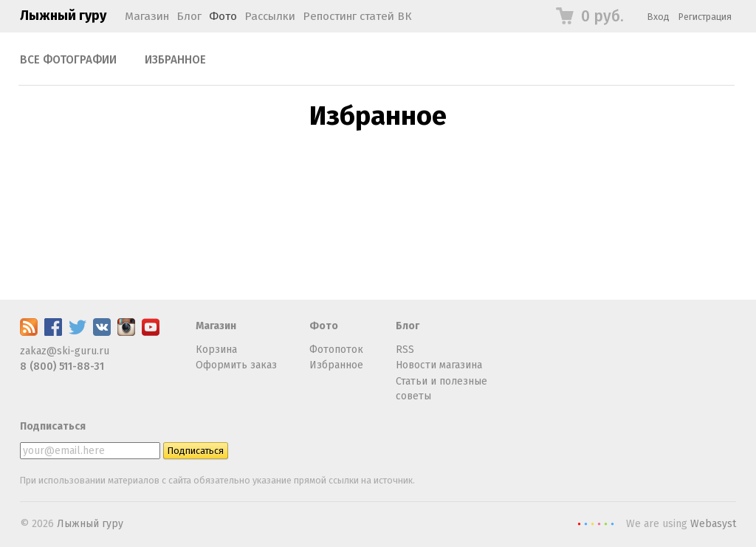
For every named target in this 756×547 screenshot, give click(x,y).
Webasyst (713, 524)
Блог (189, 16)
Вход (659, 17)
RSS (405, 350)
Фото (223, 16)
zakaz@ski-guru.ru (65, 351)
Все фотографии (68, 60)
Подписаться (53, 426)
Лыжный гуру (63, 16)
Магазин (147, 16)
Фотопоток (336, 350)
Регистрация (705, 17)
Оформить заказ (236, 365)
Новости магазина (439, 365)
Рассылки (270, 16)
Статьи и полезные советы (441, 389)
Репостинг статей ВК (357, 16)
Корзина (216, 350)
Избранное (175, 60)
